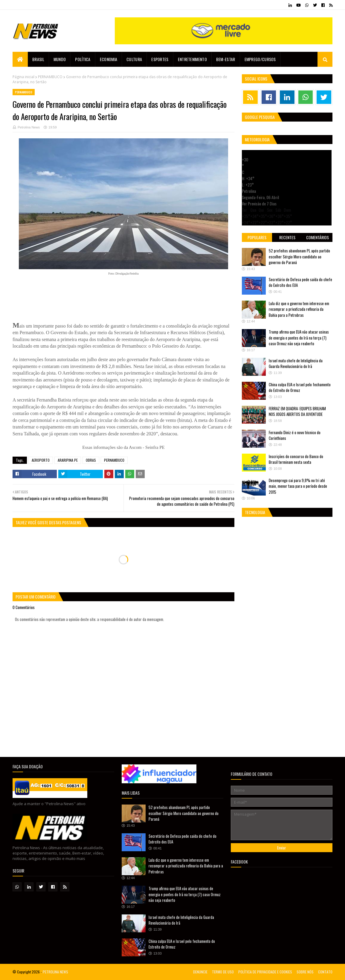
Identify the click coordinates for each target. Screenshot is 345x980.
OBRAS (91, 460)
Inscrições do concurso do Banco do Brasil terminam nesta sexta (296, 459)
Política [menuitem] (83, 59)
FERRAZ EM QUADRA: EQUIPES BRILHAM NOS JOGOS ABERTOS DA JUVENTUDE (297, 411)
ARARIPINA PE (68, 460)
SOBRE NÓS (305, 972)
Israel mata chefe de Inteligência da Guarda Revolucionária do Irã (296, 363)
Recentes (287, 237)
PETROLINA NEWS (55, 972)
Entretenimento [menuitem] (192, 59)
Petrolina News (29, 127)
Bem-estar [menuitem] (226, 59)
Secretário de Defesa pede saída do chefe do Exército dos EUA (300, 282)
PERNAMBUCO (50, 77)
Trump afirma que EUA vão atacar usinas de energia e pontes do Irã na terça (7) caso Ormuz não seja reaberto (299, 338)
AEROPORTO (41, 460)
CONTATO (325, 972)
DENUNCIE (200, 972)
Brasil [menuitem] (38, 59)
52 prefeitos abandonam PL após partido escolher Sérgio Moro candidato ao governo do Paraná (299, 256)
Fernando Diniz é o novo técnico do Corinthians (295, 435)
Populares (257, 237)
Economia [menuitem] (109, 59)
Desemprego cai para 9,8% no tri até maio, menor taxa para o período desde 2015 (298, 486)
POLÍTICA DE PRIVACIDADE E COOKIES (265, 972)
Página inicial (23, 77)
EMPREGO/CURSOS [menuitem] (260, 59)
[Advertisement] (123, 296)
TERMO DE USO (223, 972)
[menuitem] (20, 59)
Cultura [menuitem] (134, 59)
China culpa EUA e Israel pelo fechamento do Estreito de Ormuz (300, 387)
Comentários (317, 237)
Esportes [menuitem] (160, 59)
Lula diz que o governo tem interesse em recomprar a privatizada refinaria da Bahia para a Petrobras (299, 309)
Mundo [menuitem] (60, 59)
